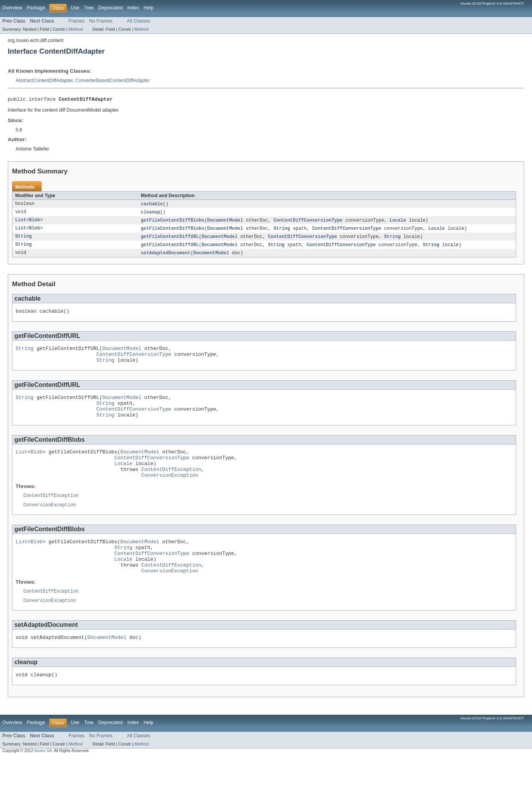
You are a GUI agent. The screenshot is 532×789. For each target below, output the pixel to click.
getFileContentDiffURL (170, 240)
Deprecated (111, 8)
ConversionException (170, 494)
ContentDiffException (171, 487)
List (21, 222)
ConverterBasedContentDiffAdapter (113, 80)
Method (75, 29)
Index (133, 8)
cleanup (150, 214)
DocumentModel (225, 222)
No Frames (101, 21)
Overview (12, 8)
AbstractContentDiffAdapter (44, 80)
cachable (152, 205)
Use (75, 8)
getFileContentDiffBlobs (172, 222)
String (282, 231)
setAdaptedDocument (166, 257)
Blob (35, 222)
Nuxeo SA (43, 782)
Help (148, 8)
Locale (398, 222)
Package (36, 8)
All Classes (138, 21)
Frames (76, 21)
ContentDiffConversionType (308, 222)
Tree (89, 8)
